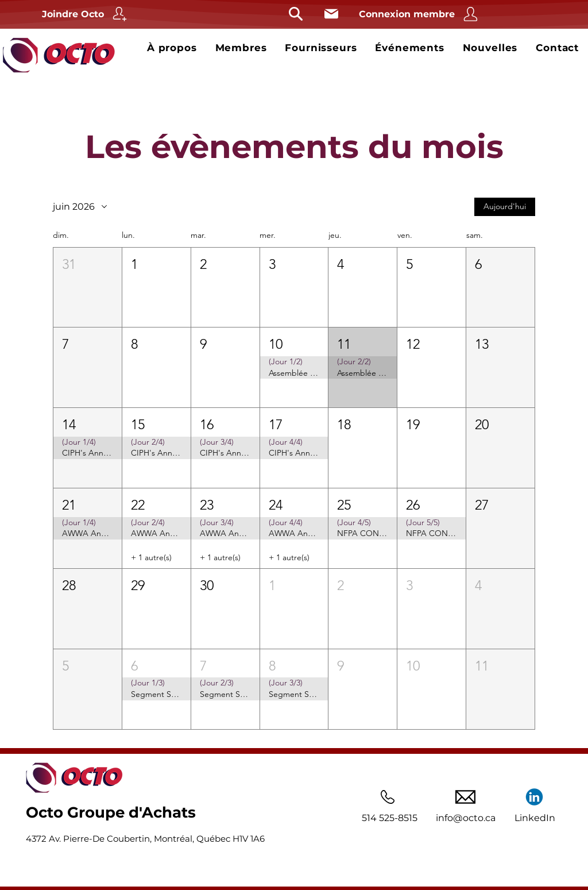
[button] (88, 287)
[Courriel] (331, 14)
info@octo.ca (466, 818)
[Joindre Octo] (86, 14)
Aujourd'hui (505, 206)
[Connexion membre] (420, 14)
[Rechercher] (296, 14)
